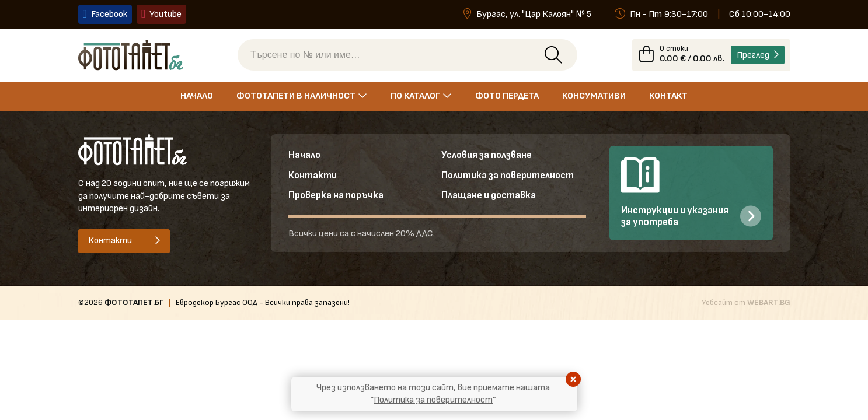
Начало (197, 97)
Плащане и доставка (489, 197)
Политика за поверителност (508, 177)
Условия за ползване (487, 156)
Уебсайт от (746, 303)
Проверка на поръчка (337, 197)
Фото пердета (507, 97)
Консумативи (594, 97)
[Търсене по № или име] (395, 55)
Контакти (313, 177)
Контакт (668, 97)
